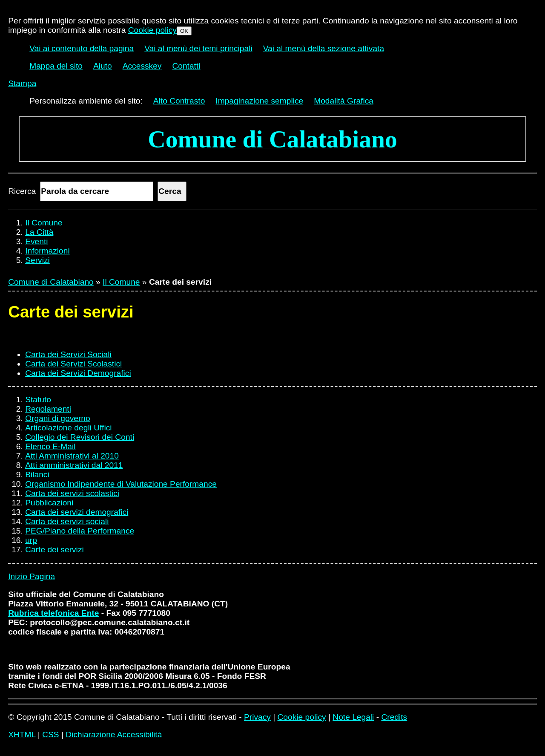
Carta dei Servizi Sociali (68, 354)
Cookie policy (152, 30)
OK (184, 31)
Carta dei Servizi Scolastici (73, 364)
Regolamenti (48, 409)
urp (31, 540)
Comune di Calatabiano (51, 282)
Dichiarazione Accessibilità (114, 734)
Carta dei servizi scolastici (72, 493)
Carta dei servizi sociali (67, 521)
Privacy (257, 717)
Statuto (38, 400)
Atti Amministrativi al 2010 (72, 456)
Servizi (37, 260)
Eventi (36, 241)
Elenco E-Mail (50, 446)
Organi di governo (58, 418)
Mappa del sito (56, 66)
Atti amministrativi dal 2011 (74, 465)
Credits (394, 717)
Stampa (22, 83)
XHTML (22, 734)
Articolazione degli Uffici (68, 428)
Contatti (186, 66)
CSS (50, 734)
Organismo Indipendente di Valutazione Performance (121, 484)
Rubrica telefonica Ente (53, 613)
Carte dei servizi (54, 550)
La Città (39, 232)
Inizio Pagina (32, 576)
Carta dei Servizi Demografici (78, 373)
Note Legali (353, 717)
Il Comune (44, 223)
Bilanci (37, 475)
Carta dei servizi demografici (77, 512)
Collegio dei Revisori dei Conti (80, 437)
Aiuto (103, 66)
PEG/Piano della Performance (80, 531)
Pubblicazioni (49, 503)
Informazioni (47, 251)
